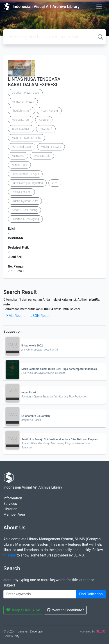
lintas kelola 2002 (32, 346)
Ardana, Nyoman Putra (25, 201)
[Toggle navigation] (99, 7)
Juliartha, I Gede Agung (25, 219)
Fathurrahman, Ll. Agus (25, 174)
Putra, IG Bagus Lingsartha (27, 183)
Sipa (55, 183)
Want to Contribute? (65, 610)
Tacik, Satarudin (21, 129)
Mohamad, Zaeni (22, 147)
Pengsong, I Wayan (23, 102)
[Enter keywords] (40, 594)
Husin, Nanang (49, 111)
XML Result (15, 316)
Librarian (10, 509)
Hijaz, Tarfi (46, 129)
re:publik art (29, 392)
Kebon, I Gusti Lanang (24, 210)
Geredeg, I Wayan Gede (25, 93)
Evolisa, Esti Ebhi (21, 192)
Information (13, 498)
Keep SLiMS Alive (23, 610)
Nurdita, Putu (19, 165)
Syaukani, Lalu (42, 156)
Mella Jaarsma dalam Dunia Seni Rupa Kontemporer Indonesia (59, 369)
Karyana (44, 120)
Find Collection (91, 594)
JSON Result (40, 316)
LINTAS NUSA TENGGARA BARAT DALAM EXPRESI (34, 82)
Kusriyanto (18, 156)
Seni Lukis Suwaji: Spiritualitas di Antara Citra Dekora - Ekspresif (60, 439)
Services (10, 504)
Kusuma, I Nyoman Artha (26, 138)
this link (10, 555)
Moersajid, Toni (21, 120)
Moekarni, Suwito (51, 147)
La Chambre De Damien (36, 416)
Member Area (14, 514)
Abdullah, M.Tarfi (22, 111)
